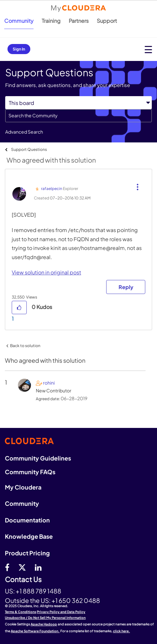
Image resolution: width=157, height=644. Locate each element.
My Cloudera (23, 487)
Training (51, 21)
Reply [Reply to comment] (126, 287)
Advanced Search (24, 132)
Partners (79, 21)
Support (107, 21)
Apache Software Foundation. (35, 631)
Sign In (19, 49)
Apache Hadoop (44, 624)
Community (19, 21)
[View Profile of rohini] (49, 383)
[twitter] (22, 567)
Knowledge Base (29, 536)
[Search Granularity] (78, 103)
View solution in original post (46, 272)
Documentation (27, 520)
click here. (121, 631)
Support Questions (29, 149)
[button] (137, 182)
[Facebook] (7, 567)
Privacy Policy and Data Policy (61, 612)
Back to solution (25, 346)
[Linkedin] (38, 567)
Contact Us (23, 580)
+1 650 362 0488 (76, 600)
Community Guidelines (38, 458)
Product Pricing (27, 553)
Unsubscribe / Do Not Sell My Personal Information (45, 618)
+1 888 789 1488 (38, 591)
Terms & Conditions (21, 612)
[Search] (78, 116)
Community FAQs (30, 472)
